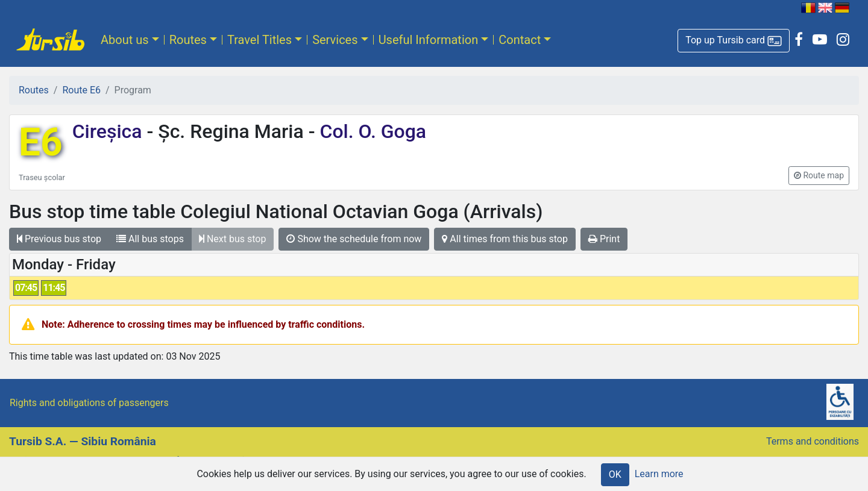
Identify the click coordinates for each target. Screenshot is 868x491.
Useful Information (429, 40)
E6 (41, 142)
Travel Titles (259, 40)
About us (125, 40)
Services (335, 40)
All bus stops (150, 239)
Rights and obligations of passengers (89, 403)
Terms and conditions (813, 441)
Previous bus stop (59, 239)
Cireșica (110, 131)
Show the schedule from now (354, 239)
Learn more (659, 474)
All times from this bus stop (505, 239)
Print (604, 239)
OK (615, 474)
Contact (520, 40)
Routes (188, 40)
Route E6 (81, 90)
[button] (734, 41)
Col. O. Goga (371, 131)
